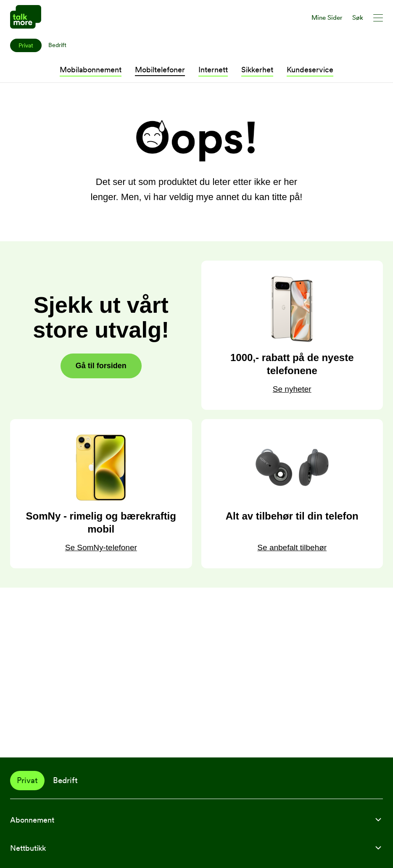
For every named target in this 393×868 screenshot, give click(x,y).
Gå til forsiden (101, 366)
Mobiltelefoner (160, 70)
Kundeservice (310, 70)
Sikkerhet (257, 70)
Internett (213, 70)
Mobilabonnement (91, 70)
